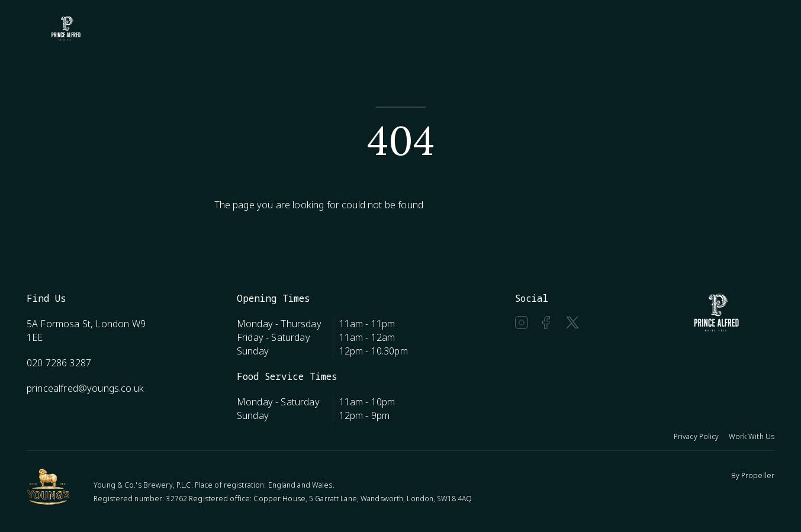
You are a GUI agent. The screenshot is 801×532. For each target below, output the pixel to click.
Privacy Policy (697, 436)
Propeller (758, 475)
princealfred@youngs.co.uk (85, 388)
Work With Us (752, 436)
